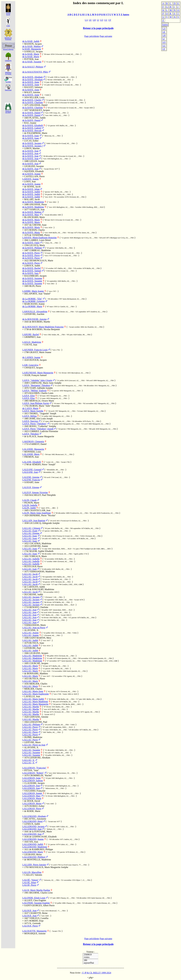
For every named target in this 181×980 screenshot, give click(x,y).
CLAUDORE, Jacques (34, 783)
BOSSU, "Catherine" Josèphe (43, 426)
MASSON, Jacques (33, 44)
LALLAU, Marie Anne (33, 691)
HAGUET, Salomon (33, 87)
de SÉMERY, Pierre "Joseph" (43, 464)
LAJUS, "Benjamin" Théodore (36, 385)
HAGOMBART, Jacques (35, 276)
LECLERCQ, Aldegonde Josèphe (44, 523)
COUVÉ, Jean (31, 345)
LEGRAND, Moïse (33, 854)
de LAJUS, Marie (30, 408)
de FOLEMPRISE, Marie (36, 133)
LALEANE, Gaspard (32, 470)
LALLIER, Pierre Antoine (34, 865)
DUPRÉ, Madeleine (33, 737)
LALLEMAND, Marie (33, 852)
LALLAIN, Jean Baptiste (34, 521)
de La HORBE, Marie (32, 306)
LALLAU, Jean (29, 610)
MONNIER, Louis (33, 452)
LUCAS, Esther (31, 141)
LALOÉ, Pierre (29, 885)
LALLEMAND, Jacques (33, 826)
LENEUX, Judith (32, 824)
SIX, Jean (34, 842)
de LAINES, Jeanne (31, 357)
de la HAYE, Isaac (31, 136)
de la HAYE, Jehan (31, 189)
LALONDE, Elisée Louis (34, 898)
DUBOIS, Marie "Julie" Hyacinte (44, 406)
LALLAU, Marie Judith (33, 699)
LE (164, 32)
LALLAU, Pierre (30, 727)
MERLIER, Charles (38, 684)
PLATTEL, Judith (37, 118)
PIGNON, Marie (32, 503)
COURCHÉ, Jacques (39, 663)
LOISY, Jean (30, 181)
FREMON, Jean (31, 457)
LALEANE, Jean (30, 472)
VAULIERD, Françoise (35, 791)
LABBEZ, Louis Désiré (40, 240)
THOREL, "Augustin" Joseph (43, 413)
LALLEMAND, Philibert (34, 857)
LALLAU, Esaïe (30, 531)
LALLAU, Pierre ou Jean (34, 745)
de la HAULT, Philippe (33, 67)
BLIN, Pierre (35, 286)
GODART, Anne (32, 482)
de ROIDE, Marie (32, 811)
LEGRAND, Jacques (39, 653)
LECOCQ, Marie (37, 245)
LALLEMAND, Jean (32, 829)
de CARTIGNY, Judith (35, 587)
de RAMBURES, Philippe (41, 849)
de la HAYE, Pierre (31, 253)
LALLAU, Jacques (31, 597)
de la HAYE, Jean (30, 151)
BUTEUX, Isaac (37, 643)
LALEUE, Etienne (31, 487)
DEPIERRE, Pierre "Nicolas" (43, 515)
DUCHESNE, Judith (34, 594)
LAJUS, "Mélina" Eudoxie (35, 391)
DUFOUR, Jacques (38, 360)
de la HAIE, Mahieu (32, 46)
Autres (165, 25)
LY (164, 49)
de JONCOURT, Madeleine (42, 589)
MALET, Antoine (32, 92)
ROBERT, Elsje (36, 921)
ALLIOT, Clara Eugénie (35, 900)
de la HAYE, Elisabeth (33, 125)
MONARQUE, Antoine (35, 933)
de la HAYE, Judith (31, 192)
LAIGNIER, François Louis (35, 350)
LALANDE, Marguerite (33, 449)
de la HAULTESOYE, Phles (35, 72)
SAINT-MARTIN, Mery (40, 638)
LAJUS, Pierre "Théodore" (35, 424)
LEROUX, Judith (32, 266)
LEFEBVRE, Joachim (34, 314)
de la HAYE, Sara (30, 273)
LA (164, 29)
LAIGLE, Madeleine (32, 342)
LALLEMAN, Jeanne (32, 793)
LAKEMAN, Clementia (33, 441)
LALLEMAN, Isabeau (33, 781)
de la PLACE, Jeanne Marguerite (39, 436)
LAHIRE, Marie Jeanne (33, 291)
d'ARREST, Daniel (38, 444)
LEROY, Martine (32, 148)
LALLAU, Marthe (31, 707)
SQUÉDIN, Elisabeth (34, 171)
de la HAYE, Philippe (32, 248)
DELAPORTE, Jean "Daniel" (38, 294)
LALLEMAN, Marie (32, 798)
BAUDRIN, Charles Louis (41, 393)
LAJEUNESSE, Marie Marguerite (38, 373)
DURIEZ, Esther (37, 806)
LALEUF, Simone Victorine (35, 492)
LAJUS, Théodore (31, 434)
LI (164, 39)
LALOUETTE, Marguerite (35, 931)
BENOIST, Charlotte (39, 607)
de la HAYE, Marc (31, 215)
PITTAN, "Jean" (32, 770)
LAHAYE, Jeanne (31, 179)
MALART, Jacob (32, 199)
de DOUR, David (32, 801)
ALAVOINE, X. (31, 630)
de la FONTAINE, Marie (41, 832)
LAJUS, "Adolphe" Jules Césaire (37, 380)
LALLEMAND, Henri (33, 821)
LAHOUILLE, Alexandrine (35, 311)
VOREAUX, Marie (38, 556)
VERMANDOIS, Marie (35, 625)
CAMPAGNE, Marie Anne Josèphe (45, 383)
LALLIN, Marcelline (32, 872)
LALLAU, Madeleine (32, 656)
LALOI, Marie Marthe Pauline (36, 890)
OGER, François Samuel (35, 375)
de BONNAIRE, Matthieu (36, 673)
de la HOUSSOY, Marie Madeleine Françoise (43, 327)
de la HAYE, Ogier (31, 243)
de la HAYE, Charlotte (33, 102)
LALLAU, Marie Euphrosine (36, 694)
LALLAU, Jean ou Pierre (34, 628)
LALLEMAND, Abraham (34, 816)
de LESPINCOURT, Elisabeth (43, 837)
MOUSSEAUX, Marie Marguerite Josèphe (49, 867)
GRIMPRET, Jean (32, 337)
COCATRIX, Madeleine (40, 543)
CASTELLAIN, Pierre (34, 176)
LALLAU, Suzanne (31, 750)
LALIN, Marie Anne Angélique (37, 513)
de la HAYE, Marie (31, 220)
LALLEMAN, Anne (32, 778)
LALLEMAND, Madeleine (35, 847)
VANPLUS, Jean (37, 210)
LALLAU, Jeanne (31, 633)
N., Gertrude (35, 923)
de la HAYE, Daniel (31, 113)
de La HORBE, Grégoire (34, 301)
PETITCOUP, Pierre (33, 566)
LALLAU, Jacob (30, 574)
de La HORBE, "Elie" (32, 299)
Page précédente (92, 36)
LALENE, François (31, 480)
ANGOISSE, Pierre (38, 204)
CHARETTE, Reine (38, 913)
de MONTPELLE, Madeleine (38, 860)
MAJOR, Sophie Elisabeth (41, 551)
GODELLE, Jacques (34, 51)
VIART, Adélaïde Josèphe (41, 388)
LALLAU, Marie (30, 666)
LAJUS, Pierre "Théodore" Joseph (38, 429)
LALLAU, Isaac (30, 536)
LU (164, 46)
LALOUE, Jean (29, 911)
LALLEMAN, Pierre (32, 809)
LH (164, 35)
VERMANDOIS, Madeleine (42, 572)
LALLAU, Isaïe (30, 569)
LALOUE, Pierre (30, 926)
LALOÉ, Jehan (29, 882)
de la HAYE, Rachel (32, 268)
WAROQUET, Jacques (40, 110)
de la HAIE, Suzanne (32, 62)
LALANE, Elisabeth (32, 462)
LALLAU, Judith (30, 640)
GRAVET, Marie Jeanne (40, 352)
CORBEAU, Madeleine (40, 250)
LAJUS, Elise (29, 396)
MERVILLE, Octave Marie (42, 401)
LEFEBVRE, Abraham (40, 758)
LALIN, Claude (29, 500)
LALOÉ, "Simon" (30, 880)
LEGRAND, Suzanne (34, 166)
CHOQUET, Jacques (34, 368)
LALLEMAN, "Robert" (33, 773)
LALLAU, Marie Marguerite (35, 704)
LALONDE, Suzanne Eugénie (36, 903)
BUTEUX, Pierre (37, 679)
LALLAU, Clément (31, 528)
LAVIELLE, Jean (32, 696)
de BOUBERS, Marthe (40, 322)
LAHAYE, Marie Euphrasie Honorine (40, 238)
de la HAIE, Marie (31, 54)
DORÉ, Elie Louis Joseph (41, 419)
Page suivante (106, 36)
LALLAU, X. (29, 760)
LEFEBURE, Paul (32, 648)
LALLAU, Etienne (31, 533)
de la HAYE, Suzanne (32, 278)
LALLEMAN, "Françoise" (34, 768)
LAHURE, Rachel (31, 334)
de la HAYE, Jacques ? (33, 146)
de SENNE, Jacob (32, 187)
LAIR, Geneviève (30, 365)
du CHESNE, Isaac (38, 225)
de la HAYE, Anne (31, 82)
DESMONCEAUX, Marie (41, 261)
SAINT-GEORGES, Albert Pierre (39, 905)
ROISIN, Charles (37, 230)
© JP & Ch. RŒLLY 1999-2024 (96, 973)
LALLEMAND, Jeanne (33, 839)
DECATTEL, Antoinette (35, 819)
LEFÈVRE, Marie (32, 742)
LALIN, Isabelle (30, 505)
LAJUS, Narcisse (30, 421)
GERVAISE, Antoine (39, 717)
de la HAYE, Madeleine (33, 202)
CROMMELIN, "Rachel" (41, 775)
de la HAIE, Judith (31, 41)
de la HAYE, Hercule (32, 131)
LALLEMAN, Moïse (32, 803)
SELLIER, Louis (37, 97)
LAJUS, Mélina (29, 416)
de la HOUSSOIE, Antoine (35, 319)
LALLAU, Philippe (31, 724)
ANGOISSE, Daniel (38, 105)
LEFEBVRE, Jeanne (39, 546)
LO (164, 42)
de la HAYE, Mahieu (32, 212)
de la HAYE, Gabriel (32, 128)
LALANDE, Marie (31, 454)
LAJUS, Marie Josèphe (33, 411)
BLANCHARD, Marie (35, 217)
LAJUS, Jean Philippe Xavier (36, 403)
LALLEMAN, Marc (32, 796)
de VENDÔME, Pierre (40, 235)
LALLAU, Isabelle (31, 559)
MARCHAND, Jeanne (34, 304)
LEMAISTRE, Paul (38, 722)
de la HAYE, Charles (32, 100)
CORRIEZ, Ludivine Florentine (44, 431)
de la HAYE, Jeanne (31, 174)
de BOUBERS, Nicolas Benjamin (45, 329)
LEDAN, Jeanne (37, 161)
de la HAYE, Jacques (32, 143)
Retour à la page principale (98, 28)
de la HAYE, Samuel (32, 271)
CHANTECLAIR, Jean (40, 510)
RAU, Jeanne (30, 123)
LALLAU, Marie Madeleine (35, 702)
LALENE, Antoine (31, 477)
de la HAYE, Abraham (33, 77)
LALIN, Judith (29, 508)
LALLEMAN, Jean (31, 786)
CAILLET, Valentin (33, 875)
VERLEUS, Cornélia (39, 918)
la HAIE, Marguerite (32, 49)
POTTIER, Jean (31, 59)
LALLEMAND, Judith (33, 844)
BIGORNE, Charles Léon (41, 893)
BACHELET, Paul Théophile (42, 495)
